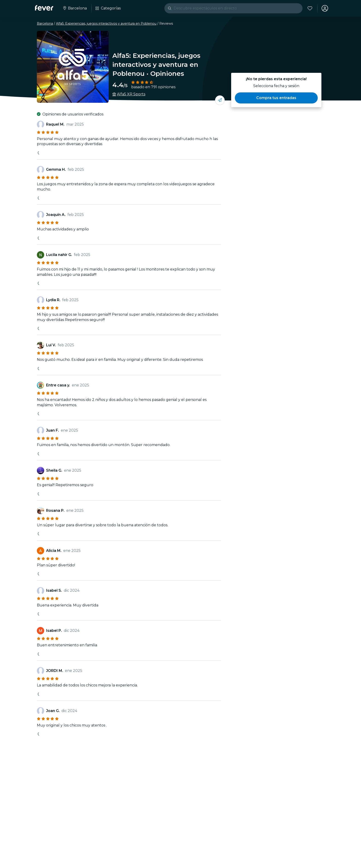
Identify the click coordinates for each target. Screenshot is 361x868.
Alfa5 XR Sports (131, 94)
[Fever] (44, 8)
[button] (276, 98)
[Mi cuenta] (325, 8)
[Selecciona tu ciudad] (75, 8)
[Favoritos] (310, 8)
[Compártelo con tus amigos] (220, 100)
